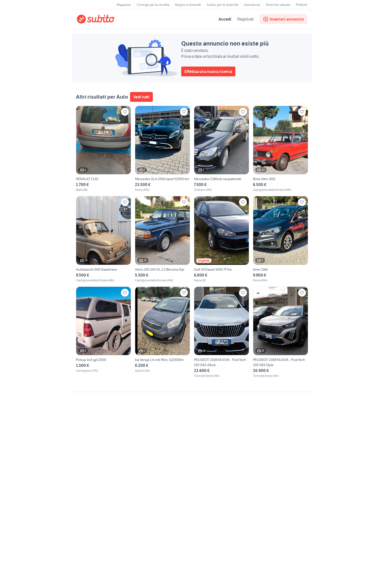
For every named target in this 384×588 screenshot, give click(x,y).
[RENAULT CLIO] (103, 149)
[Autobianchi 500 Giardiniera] (103, 239)
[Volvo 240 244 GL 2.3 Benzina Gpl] (162, 239)
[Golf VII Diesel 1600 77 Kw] (222, 239)
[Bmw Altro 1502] (281, 149)
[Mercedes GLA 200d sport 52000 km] (162, 149)
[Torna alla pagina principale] (105, 19)
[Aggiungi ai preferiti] (125, 112)
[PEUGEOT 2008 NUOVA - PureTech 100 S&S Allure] (222, 332)
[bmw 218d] (281, 239)
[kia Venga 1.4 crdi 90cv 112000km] (162, 332)
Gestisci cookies (89, 467)
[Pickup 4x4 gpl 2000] (103, 332)
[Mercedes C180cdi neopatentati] (222, 149)
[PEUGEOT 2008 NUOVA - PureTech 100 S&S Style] (281, 332)
